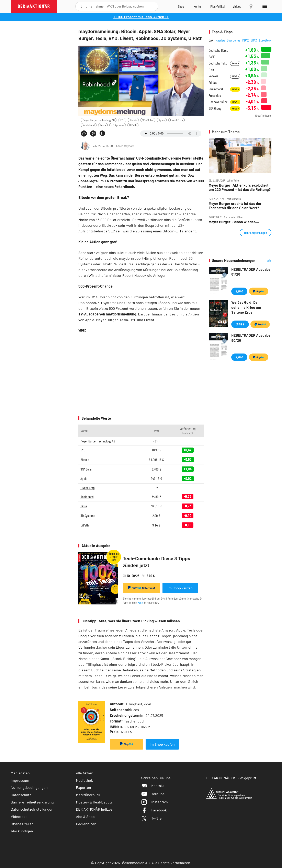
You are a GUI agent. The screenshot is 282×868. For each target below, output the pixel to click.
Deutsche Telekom (218, 63)
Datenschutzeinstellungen (32, 809)
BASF (212, 57)
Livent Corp (177, 120)
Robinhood (89, 125)
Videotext (19, 817)
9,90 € (239, 291)
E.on (211, 70)
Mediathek (84, 780)
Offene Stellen (22, 824)
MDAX (246, 40)
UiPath (133, 125)
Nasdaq (220, 40)
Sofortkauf (141, 588)
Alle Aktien (85, 773)
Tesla (103, 125)
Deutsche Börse (218, 50)
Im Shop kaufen (180, 588)
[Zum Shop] (181, 6)
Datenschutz (21, 795)
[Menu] (264, 6)
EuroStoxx (265, 40)
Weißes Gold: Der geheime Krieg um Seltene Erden (246, 307)
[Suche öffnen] (80, 6)
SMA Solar (148, 120)
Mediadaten (20, 773)
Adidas (213, 83)
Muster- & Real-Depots (94, 802)
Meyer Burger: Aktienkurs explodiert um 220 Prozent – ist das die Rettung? (240, 187)
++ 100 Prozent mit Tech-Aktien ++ (141, 17)
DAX (211, 40)
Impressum (20, 780)
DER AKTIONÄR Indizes (94, 809)
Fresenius (215, 96)
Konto (141, 603)
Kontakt (153, 786)
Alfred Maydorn (125, 146)
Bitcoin (133, 120)
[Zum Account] (197, 6)
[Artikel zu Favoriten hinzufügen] (102, 133)
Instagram (154, 802)
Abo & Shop (85, 817)
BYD (122, 120)
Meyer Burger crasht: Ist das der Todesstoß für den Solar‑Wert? (235, 206)
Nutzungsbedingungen (29, 787)
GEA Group (215, 108)
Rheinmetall (216, 89)
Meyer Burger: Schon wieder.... (234, 222)
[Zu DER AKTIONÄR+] (217, 6)
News (235, 63)
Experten (83, 787)
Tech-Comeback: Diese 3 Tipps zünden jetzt (156, 562)
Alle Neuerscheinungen (264, 261)
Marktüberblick (88, 795)
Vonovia (213, 76)
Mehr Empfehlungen (256, 233)
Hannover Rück (218, 102)
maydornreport (131, 258)
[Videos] (237, 6)
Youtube (153, 794)
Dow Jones (234, 40)
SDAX (254, 40)
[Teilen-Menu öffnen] (84, 134)
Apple (162, 120)
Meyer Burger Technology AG (99, 120)
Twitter (152, 818)
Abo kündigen (22, 831)
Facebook (154, 810)
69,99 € (240, 324)
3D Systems (118, 125)
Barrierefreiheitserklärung (32, 802)
